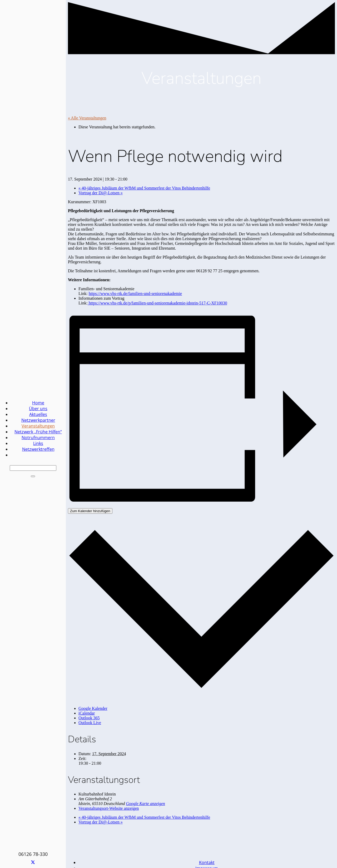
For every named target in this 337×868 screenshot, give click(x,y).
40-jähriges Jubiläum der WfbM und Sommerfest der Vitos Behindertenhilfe (144, 188)
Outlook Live (90, 723)
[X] (33, 863)
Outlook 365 (89, 718)
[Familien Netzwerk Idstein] (135, 639)
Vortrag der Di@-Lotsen (101, 193)
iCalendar (87, 713)
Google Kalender (93, 708)
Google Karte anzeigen (145, 804)
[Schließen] (33, 476)
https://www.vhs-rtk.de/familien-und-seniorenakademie (135, 294)
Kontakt (207, 862)
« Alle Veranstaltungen (87, 118)
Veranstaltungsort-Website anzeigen (109, 808)
